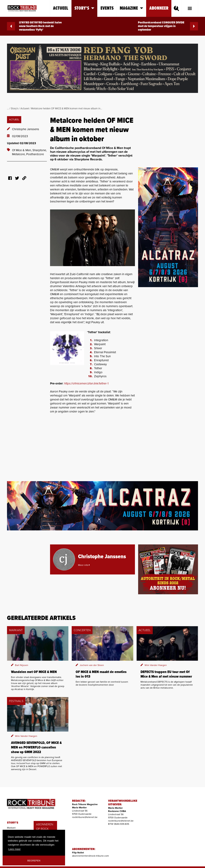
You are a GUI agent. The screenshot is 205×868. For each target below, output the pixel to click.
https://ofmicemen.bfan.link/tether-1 (86, 383)
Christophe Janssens (26, 129)
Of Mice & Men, (22, 150)
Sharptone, (40, 150)
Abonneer (159, 8)
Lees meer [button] (15, 849)
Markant (11, 828)
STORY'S (13, 823)
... (8, 109)
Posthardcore (35, 154)
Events (107, 8)
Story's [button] (84, 8)
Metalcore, (19, 154)
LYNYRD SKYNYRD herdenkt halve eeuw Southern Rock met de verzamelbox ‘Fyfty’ (34, 26)
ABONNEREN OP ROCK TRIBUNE (45, 829)
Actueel (61, 8)
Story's (15, 109)
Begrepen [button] (34, 860)
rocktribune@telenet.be (85, 817)
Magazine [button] (131, 8)
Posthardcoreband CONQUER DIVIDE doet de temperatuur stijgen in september (168, 26)
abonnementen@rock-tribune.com (90, 856)
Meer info (84, 565)
